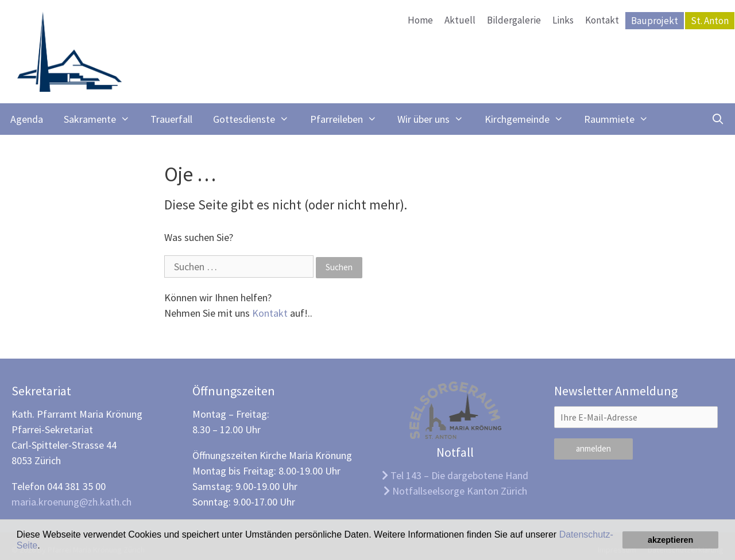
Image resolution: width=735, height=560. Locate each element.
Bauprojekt (655, 21)
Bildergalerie (514, 20)
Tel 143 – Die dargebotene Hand (455, 475)
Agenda (27, 119)
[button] (44, 546)
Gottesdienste (256, 119)
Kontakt (602, 20)
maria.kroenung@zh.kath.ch (71, 502)
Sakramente (102, 119)
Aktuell (460, 20)
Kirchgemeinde (529, 119)
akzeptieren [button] (670, 540)
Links (563, 20)
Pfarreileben (349, 119)
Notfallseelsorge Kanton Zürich (455, 491)
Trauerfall (171, 119)
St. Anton (710, 21)
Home (420, 20)
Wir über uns (436, 119)
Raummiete (621, 119)
